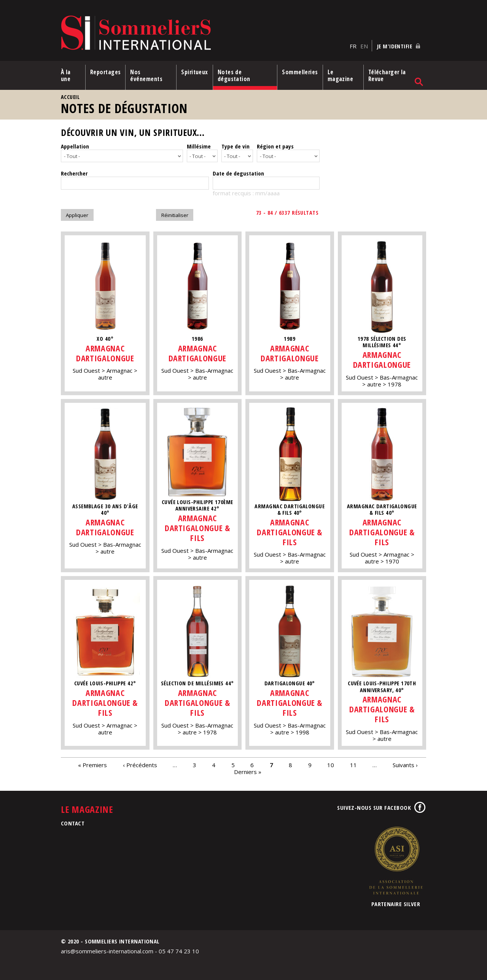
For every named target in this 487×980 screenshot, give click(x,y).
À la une (66, 75)
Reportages (106, 72)
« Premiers (92, 764)
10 (331, 764)
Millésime (199, 146)
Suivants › (405, 764)
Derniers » (248, 771)
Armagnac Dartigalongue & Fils (197, 527)
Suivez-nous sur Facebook (374, 806)
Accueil (70, 97)
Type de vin (236, 146)
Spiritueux (195, 72)
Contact (73, 822)
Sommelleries (300, 72)
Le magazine (341, 75)
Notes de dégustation (234, 75)
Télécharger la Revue (387, 75)
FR (353, 46)
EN (364, 46)
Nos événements (146, 75)
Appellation (75, 146)
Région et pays (275, 146)
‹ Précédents (140, 764)
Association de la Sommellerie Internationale (396, 859)
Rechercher (74, 172)
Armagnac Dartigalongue (105, 352)
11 (353, 764)
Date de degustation (238, 172)
